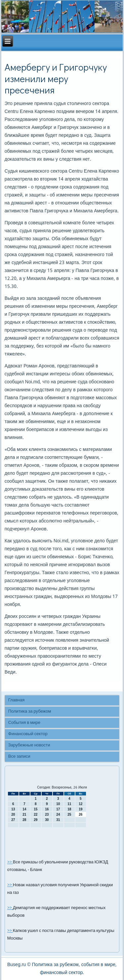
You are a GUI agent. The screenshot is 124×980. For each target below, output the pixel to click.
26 (81, 815)
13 (13, 809)
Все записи (19, 757)
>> (10, 862)
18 (69, 809)
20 (13, 815)
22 (36, 815)
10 (58, 804)
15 (36, 809)
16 (47, 809)
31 (58, 820)
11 (69, 804)
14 (24, 809)
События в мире (24, 723)
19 (81, 809)
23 (47, 815)
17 (58, 809)
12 (81, 804)
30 (47, 820)
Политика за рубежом (30, 711)
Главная (16, 700)
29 (36, 820)
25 (69, 815)
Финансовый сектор (28, 734)
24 (58, 815)
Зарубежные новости (29, 745)
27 (13, 820)
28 (24, 820)
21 (24, 815)
